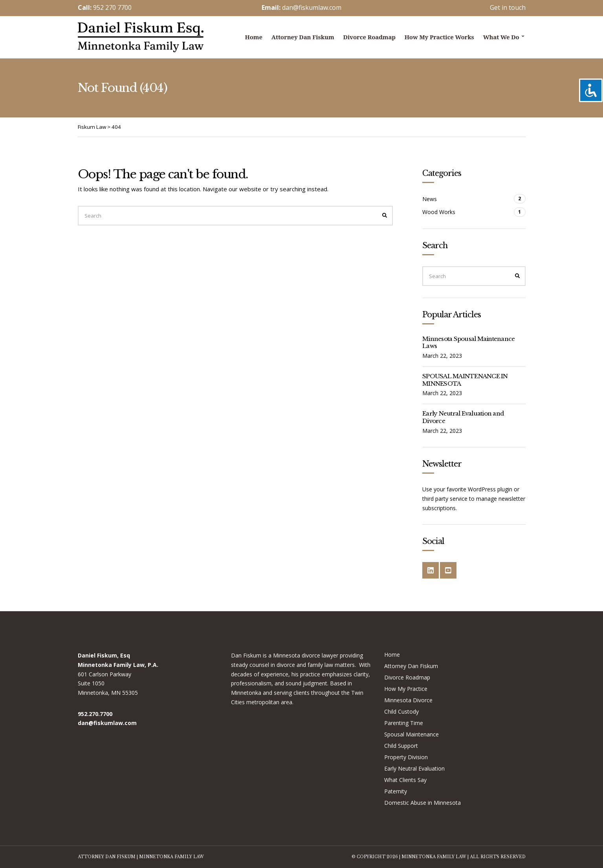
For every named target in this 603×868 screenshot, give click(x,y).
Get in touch (508, 7)
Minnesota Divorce (408, 700)
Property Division (406, 757)
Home (254, 37)
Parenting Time (404, 723)
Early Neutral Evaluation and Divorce (463, 417)
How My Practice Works (439, 37)
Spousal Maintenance (411, 734)
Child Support (401, 746)
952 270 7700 (112, 7)
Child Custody (401, 711)
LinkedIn (431, 570)
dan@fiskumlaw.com (312, 7)
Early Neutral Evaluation (414, 768)
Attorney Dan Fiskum (303, 37)
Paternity (396, 791)
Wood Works (439, 212)
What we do (501, 37)
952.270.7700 (95, 714)
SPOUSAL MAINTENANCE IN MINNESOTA (465, 380)
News (430, 199)
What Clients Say (405, 780)
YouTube (448, 570)
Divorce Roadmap (369, 37)
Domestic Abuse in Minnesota (422, 803)
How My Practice (406, 689)
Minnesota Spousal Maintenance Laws (468, 342)
